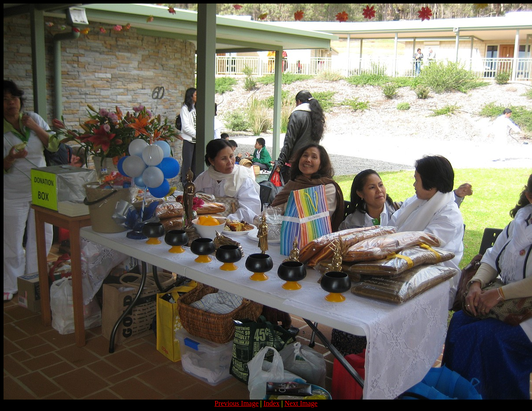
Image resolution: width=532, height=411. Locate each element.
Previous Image (236, 403)
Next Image (301, 403)
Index (271, 403)
